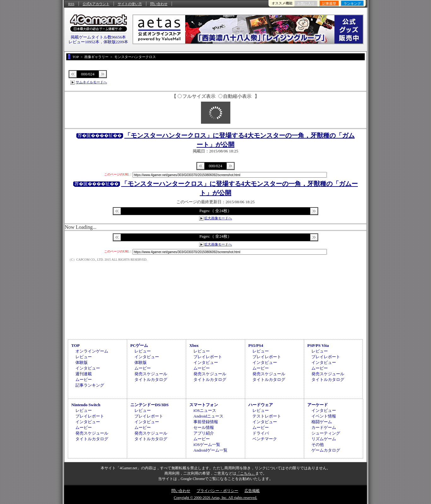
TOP (76, 345)
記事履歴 (329, 3)
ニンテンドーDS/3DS (149, 405)
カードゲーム (324, 427)
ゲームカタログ (326, 450)
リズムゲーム (324, 439)
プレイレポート (208, 357)
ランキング (352, 3)
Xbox (194, 345)
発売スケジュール (151, 374)
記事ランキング (90, 385)
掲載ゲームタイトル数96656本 (98, 37)
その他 (318, 445)
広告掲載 (252, 491)
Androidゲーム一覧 (210, 450)
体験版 (82, 362)
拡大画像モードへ (218, 218)
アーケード (318, 405)
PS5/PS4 (256, 345)
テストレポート (267, 416)
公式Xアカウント (96, 4)
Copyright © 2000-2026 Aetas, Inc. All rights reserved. (215, 498)
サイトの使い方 (130, 4)
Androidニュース (208, 416)
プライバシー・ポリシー (217, 491)
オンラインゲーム (92, 351)
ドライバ (261, 433)
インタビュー (88, 368)
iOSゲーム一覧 (207, 445)
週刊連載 (84, 374)
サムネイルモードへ (91, 82)
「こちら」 (246, 473)
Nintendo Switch (86, 405)
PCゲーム (139, 345)
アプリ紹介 (204, 433)
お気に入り (306, 3)
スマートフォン (204, 405)
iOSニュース (205, 410)
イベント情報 (324, 416)
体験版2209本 (116, 42)
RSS (71, 4)
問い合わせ (159, 4)
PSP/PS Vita (318, 345)
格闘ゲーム (322, 422)
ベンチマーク (265, 439)
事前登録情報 (206, 422)
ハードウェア (261, 405)
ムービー (84, 379)
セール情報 (204, 427)
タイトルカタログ (151, 379)
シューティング (326, 433)
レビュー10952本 (84, 42)
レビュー (84, 357)
